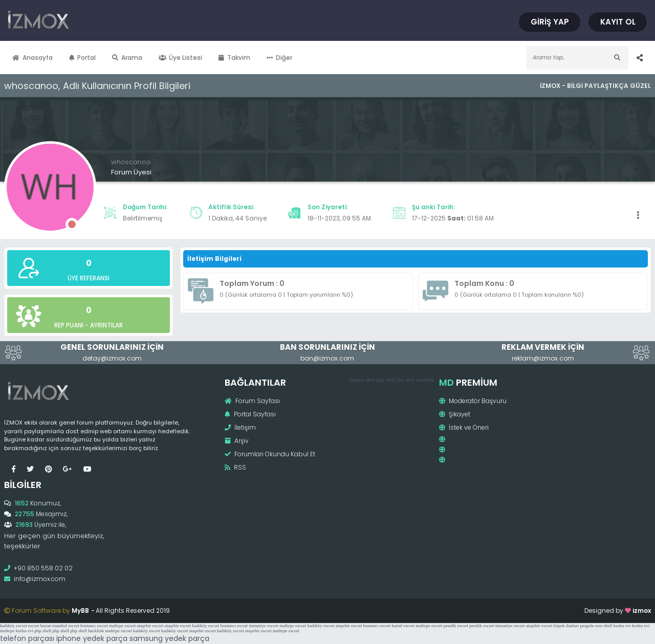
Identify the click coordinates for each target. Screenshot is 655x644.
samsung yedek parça (169, 638)
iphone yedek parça (92, 638)
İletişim (240, 427)
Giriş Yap (550, 22)
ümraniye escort (264, 626)
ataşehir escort (150, 626)
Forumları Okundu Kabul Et (270, 454)
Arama (127, 58)
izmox (642, 610)
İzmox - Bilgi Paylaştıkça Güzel (595, 86)
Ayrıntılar (106, 325)
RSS (235, 467)
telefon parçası (27, 638)
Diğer (279, 58)
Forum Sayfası (252, 401)
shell (370, 380)
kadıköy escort (14, 626)
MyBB (80, 610)
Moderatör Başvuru (473, 401)
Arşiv (237, 441)
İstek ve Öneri (464, 427)
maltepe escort (122, 626)
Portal (83, 58)
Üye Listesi (181, 58)
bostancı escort (94, 626)
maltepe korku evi (17, 631)
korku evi (622, 626)
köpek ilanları (566, 626)
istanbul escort (65, 626)
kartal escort (403, 626)
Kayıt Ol (618, 22)
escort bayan (40, 626)
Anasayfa (32, 58)
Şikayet (455, 414)
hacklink (425, 380)
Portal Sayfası (250, 414)
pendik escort (456, 626)
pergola (357, 380)
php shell (386, 380)
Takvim (234, 58)
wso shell (604, 626)
